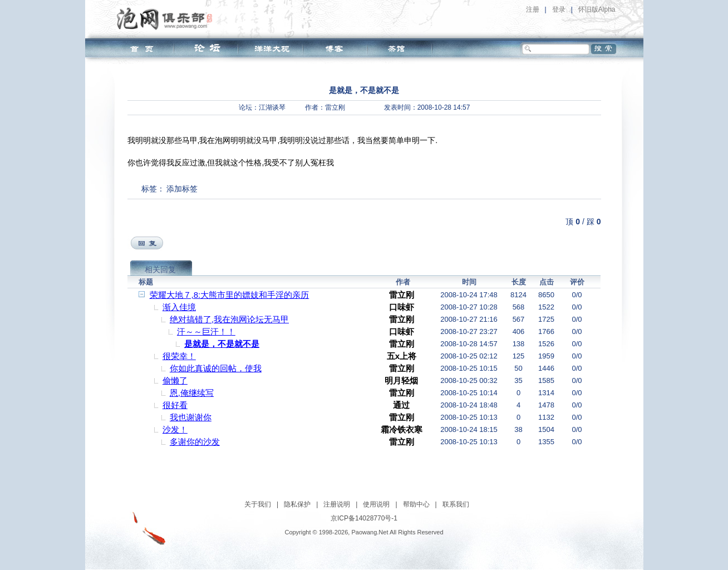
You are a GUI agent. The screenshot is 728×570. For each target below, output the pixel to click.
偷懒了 (175, 380)
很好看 (175, 405)
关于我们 (258, 504)
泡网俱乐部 (167, 18)
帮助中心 (416, 504)
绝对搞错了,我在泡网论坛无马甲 (229, 319)
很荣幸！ (179, 356)
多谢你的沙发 (195, 442)
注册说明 (337, 504)
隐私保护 (297, 504)
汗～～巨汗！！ (206, 331)
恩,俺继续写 (192, 393)
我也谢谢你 (191, 417)
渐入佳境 (179, 307)
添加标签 (182, 189)
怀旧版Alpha (597, 9)
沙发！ (175, 429)
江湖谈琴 (272, 107)
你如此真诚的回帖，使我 (216, 368)
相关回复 (160, 269)
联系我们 (456, 504)
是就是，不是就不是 (222, 344)
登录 (559, 9)
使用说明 (376, 504)
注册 (533, 9)
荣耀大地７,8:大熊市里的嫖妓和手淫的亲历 (230, 295)
